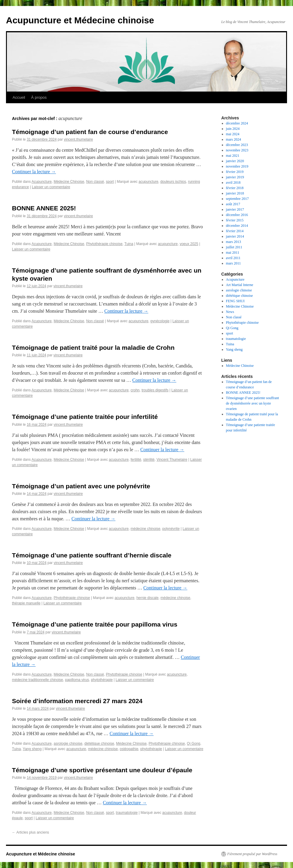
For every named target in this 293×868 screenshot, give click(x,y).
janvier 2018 (235, 193)
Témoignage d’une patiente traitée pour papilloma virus (95, 624)
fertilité (136, 460)
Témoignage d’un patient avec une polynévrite (81, 486)
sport (110, 182)
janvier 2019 (235, 177)
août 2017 (233, 204)
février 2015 (235, 220)
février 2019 (235, 172)
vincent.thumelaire (78, 139)
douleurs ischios (173, 182)
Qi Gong (194, 744)
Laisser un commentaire (51, 187)
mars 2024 (234, 139)
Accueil (19, 97)
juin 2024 (233, 129)
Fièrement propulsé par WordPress (252, 854)
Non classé (95, 182)
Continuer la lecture (34, 172)
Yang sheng (32, 749)
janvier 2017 (235, 209)
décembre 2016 (237, 215)
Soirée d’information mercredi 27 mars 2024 (77, 701)
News (230, 312)
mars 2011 (234, 263)
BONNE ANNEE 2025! (44, 208)
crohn (135, 390)
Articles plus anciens (30, 832)
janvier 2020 (235, 161)
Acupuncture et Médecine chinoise (80, 20)
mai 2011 (233, 253)
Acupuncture (41, 182)
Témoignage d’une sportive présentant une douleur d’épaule (102, 770)
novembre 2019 (237, 166)
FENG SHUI (235, 301)
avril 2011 (233, 258)
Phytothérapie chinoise (104, 244)
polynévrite (171, 529)
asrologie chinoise (68, 744)
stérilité (149, 460)
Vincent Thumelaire (172, 460)
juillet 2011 (234, 247)
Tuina (129, 244)
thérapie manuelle (26, 603)
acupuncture (148, 182)
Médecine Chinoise (69, 182)
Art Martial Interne (240, 285)
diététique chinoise (99, 744)
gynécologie (160, 321)
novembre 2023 (237, 150)
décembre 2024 (237, 123)
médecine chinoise (145, 529)
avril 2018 (233, 183)
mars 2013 (234, 242)
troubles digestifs (155, 390)
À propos (39, 97)
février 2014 (235, 231)
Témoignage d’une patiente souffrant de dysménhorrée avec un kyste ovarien (252, 403)
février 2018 (235, 188)
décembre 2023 (237, 145)
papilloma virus (77, 680)
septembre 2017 (237, 199)
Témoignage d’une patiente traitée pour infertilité (85, 417)
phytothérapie (102, 680)
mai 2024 (233, 134)
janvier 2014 (235, 236)
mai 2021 (233, 156)
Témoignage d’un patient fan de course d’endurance (90, 132)
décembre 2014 (237, 226)
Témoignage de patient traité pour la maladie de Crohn (93, 348)
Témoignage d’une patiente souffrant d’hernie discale (92, 555)
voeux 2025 (189, 244)
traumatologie (127, 813)
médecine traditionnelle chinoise (38, 680)
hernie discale (147, 598)
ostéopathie (129, 749)
